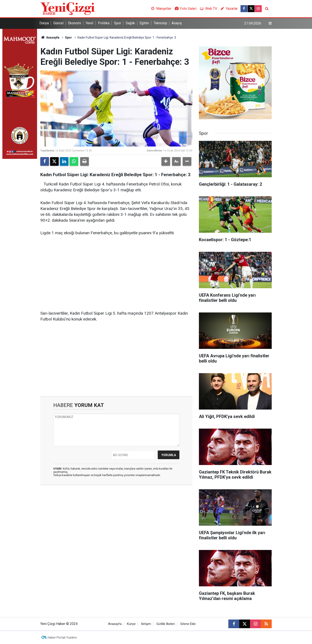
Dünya (44, 23)
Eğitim (144, 23)
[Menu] (270, 23)
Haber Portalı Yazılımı (62, 637)
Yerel (89, 23)
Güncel (58, 23)
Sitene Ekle (188, 624)
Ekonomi (75, 23)
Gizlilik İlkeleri (166, 624)
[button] (166, 161)
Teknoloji (160, 23)
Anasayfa (50, 37)
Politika (104, 23)
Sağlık (130, 23)
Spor (118, 23)
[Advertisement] (116, 273)
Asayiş (177, 23)
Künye (131, 624)
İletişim (146, 624)
